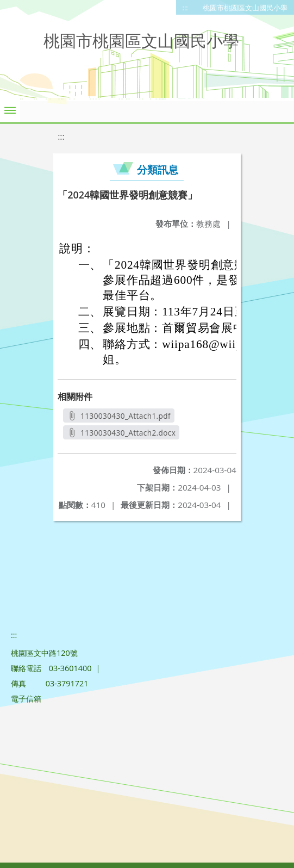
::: (185, 8)
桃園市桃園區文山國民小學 (245, 8)
